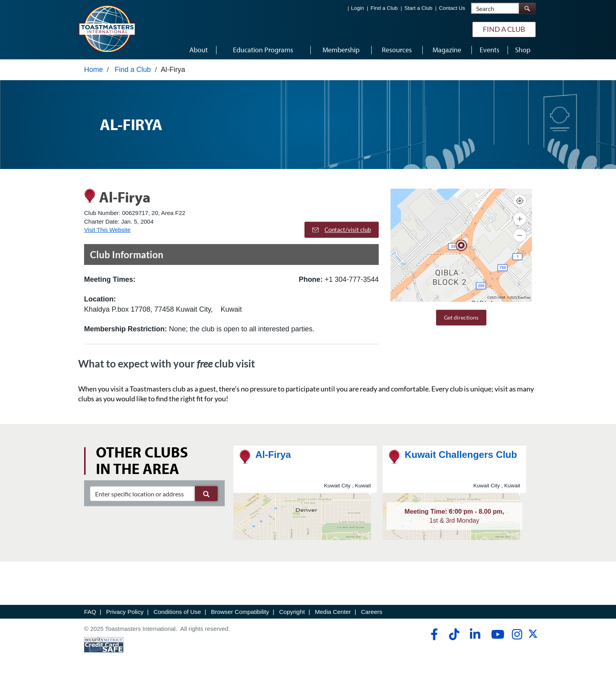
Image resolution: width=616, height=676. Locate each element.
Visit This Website (107, 230)
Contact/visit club (342, 230)
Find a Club (384, 8)
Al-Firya (273, 455)
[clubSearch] (154, 494)
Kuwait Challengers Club (461, 455)
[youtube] (496, 634)
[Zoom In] (520, 219)
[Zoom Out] (520, 235)
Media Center (333, 612)
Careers (372, 612)
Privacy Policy (125, 612)
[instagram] (517, 634)
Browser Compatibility (240, 612)
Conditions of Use (177, 612)
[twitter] (533, 637)
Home (93, 70)
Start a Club (418, 8)
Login (358, 8)
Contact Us (452, 8)
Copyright (292, 612)
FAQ (90, 612)
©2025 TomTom (519, 298)
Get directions (461, 317)
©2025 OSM (496, 298)
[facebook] (433, 634)
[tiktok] (454, 634)
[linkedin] (475, 634)
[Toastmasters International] (106, 28)
